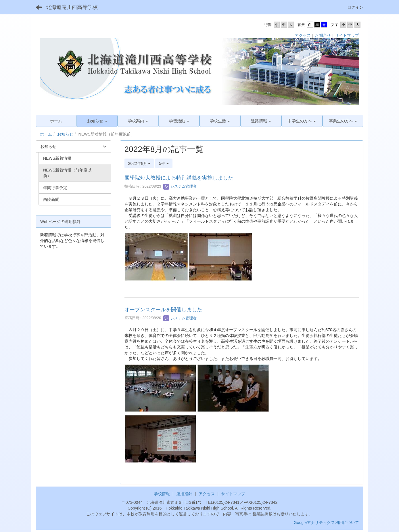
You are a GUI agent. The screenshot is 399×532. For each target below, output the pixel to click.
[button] (97, 121)
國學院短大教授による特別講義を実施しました (179, 178)
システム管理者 (180, 186)
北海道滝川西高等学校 (72, 7)
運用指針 (184, 494)
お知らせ (65, 134)
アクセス (303, 35)
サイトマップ (347, 35)
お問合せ (323, 35)
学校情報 (162, 494)
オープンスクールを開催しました (163, 310)
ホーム (46, 134)
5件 (164, 163)
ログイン (355, 7)
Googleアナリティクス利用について (326, 523)
